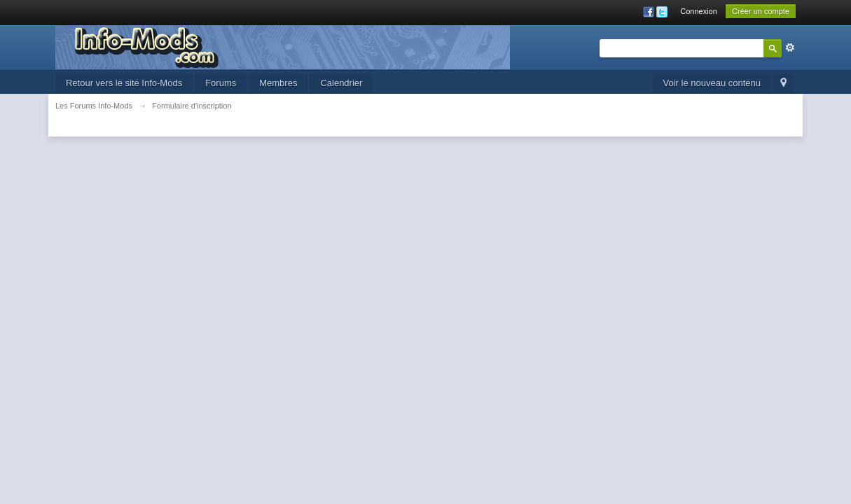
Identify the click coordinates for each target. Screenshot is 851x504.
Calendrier (341, 83)
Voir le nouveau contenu (712, 83)
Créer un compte (761, 11)
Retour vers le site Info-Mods (124, 83)
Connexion (699, 11)
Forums (221, 83)
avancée (790, 48)
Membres (278, 83)
